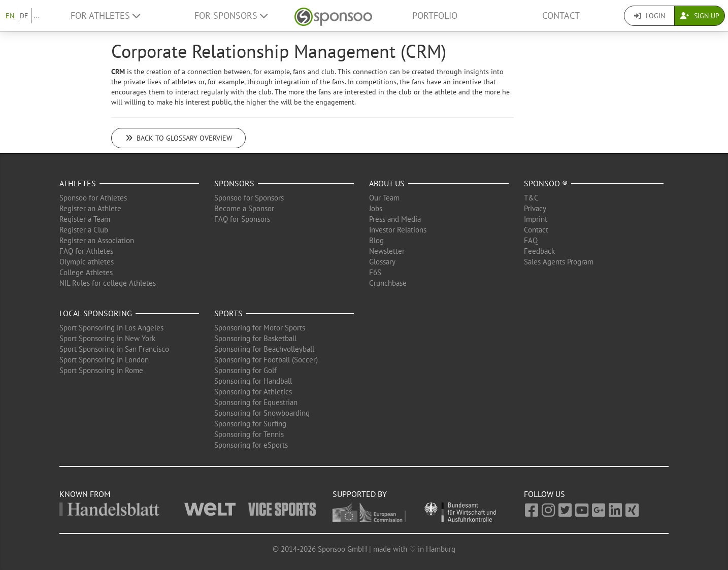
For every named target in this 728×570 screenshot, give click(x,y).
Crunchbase (388, 283)
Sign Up (700, 16)
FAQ (531, 240)
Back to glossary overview (178, 138)
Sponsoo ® (546, 183)
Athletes (78, 183)
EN (10, 16)
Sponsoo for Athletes (93, 198)
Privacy (535, 208)
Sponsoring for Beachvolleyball (264, 349)
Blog (376, 240)
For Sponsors (231, 15)
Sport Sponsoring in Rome (101, 370)
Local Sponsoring (96, 313)
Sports (228, 313)
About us (387, 183)
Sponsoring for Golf (245, 370)
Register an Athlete (90, 208)
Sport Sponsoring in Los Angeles (111, 328)
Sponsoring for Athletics (253, 392)
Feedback (539, 251)
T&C (531, 198)
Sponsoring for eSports (251, 445)
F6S (375, 272)
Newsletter (387, 251)
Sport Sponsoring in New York (107, 338)
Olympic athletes (87, 262)
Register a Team (85, 219)
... (37, 16)
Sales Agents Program (559, 262)
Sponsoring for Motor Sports (260, 328)
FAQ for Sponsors (242, 219)
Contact (561, 15)
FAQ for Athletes (86, 251)
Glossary (382, 262)
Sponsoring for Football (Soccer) (266, 360)
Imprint (536, 219)
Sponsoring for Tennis (249, 434)
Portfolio (435, 15)
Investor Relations (398, 230)
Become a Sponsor (244, 208)
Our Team (384, 198)
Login (650, 16)
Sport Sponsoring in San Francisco (114, 349)
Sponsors (234, 183)
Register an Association (97, 240)
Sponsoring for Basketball (255, 338)
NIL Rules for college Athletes (108, 283)
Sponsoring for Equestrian (256, 402)
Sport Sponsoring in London (104, 360)
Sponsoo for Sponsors (249, 198)
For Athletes (105, 15)
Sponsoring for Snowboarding (262, 413)
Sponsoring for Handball (253, 381)
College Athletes (86, 272)
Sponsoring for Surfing (250, 424)
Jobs (376, 208)
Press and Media (395, 219)
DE (24, 16)
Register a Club (84, 230)
